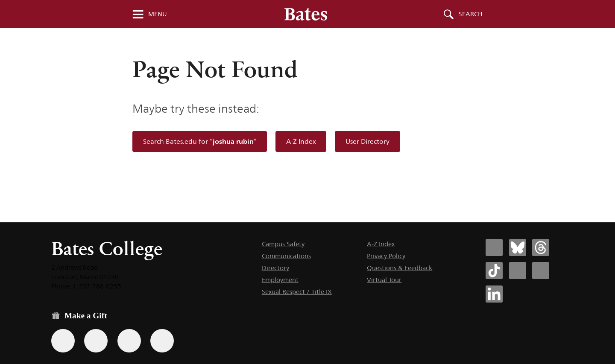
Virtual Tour (384, 280)
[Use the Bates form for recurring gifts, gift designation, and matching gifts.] (63, 341)
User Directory (368, 141)
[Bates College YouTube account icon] (541, 271)
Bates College (107, 249)
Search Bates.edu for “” (200, 141)
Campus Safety (283, 244)
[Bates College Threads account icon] (541, 248)
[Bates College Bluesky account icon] (518, 248)
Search (471, 14)
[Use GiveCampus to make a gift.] (162, 341)
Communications (286, 256)
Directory (275, 268)
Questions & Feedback (400, 268)
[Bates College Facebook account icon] (494, 248)
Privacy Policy (386, 256)
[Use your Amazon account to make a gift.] (96, 341)
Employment (280, 280)
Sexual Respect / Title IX (297, 292)
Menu (158, 14)
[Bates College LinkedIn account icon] (494, 294)
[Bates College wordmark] (306, 14)
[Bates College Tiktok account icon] (494, 271)
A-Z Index (301, 141)
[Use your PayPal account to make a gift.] (129, 341)
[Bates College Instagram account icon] (518, 271)
